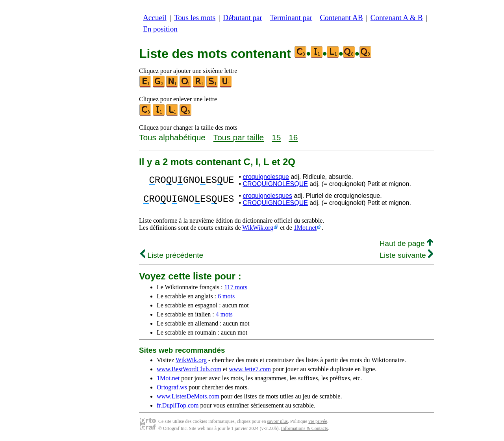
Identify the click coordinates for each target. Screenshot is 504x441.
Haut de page (406, 243)
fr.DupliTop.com (178, 405)
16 (293, 137)
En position (160, 29)
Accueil (155, 18)
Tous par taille (239, 137)
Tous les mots (195, 18)
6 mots (226, 296)
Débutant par (243, 18)
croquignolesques (268, 196)
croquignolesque (266, 177)
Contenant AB (341, 18)
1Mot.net (305, 228)
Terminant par (291, 18)
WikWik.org (258, 228)
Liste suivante (406, 255)
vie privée (318, 421)
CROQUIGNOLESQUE (275, 184)
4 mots (224, 314)
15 (276, 137)
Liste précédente (172, 255)
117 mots (236, 287)
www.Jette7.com (250, 369)
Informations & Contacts (304, 428)
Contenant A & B (397, 18)
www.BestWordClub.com (189, 369)
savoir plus (278, 421)
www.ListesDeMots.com (188, 396)
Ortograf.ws (172, 387)
